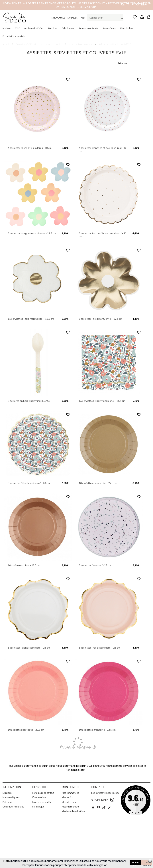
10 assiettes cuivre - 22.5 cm (24, 565)
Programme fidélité (42, 802)
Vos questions (39, 797)
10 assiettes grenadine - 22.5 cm (97, 730)
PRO (83, 18)
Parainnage (38, 807)
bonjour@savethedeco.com (105, 793)
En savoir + (147, 863)
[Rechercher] (105, 18)
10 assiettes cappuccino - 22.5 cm (98, 483)
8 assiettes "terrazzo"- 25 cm (95, 565)
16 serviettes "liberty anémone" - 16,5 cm (102, 401)
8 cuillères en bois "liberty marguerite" (29, 401)
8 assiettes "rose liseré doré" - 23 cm (99, 648)
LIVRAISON (73, 18)
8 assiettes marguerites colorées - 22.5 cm (32, 233)
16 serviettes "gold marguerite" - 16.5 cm (31, 319)
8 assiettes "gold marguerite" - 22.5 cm (101, 319)
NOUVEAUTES (58, 18)
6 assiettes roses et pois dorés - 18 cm (30, 148)
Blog (144, 4)
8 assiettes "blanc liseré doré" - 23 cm (29, 648)
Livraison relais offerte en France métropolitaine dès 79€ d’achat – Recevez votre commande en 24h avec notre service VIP (77, 5)
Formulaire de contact (43, 793)
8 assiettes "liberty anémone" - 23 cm (29, 483)
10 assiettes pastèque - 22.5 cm (26, 730)
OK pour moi (135, 863)
